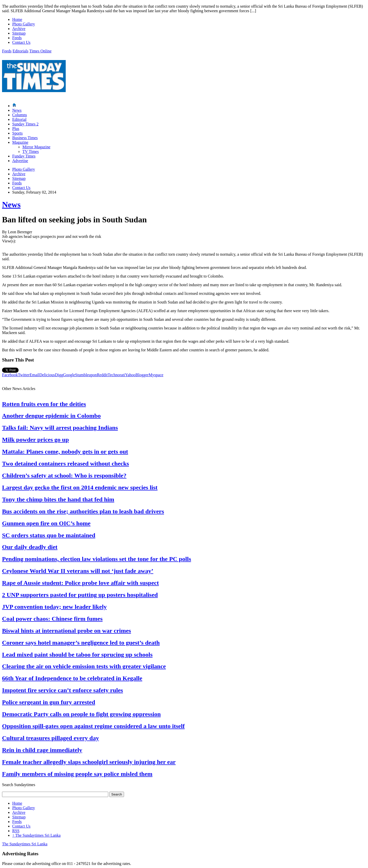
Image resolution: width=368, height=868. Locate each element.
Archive (19, 29)
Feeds (17, 38)
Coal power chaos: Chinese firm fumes (52, 619)
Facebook (10, 375)
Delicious (47, 375)
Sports (17, 133)
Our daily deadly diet (30, 547)
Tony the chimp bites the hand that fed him (58, 499)
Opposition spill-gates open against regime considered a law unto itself (93, 726)
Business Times (25, 138)
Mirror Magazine (36, 147)
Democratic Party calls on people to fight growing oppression (81, 714)
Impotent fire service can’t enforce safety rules (63, 690)
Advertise (20, 161)
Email (34, 375)
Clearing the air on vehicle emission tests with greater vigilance (84, 666)
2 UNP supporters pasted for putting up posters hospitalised (80, 595)
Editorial (19, 119)
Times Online (40, 51)
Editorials (20, 51)
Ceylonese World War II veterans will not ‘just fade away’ (78, 571)
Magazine (20, 142)
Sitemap (19, 33)
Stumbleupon (86, 375)
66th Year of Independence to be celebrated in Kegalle (72, 678)
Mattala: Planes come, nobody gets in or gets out (65, 452)
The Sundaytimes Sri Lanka (36, 835)
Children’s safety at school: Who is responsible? (64, 475)
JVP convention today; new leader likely (54, 607)
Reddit (102, 375)
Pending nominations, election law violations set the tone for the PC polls (97, 559)
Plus (16, 129)
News (17, 110)
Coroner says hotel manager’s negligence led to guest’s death (81, 643)
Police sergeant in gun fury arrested (49, 702)
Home (17, 19)
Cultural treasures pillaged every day (50, 738)
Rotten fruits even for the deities (44, 404)
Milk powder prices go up (35, 440)
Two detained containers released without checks (65, 464)
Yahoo (130, 375)
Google (69, 375)
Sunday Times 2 (25, 124)
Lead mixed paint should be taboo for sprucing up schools (77, 655)
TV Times (31, 151)
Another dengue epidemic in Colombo (51, 416)
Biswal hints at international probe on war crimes (66, 631)
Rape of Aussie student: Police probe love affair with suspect (80, 583)
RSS (16, 831)
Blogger (142, 375)
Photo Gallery (24, 24)
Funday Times (24, 156)
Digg (59, 375)
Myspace (156, 375)
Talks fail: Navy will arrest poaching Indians (60, 428)
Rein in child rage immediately (42, 750)
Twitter (24, 375)
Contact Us (21, 42)
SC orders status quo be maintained (49, 535)
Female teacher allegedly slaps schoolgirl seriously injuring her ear (89, 762)
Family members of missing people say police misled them (77, 774)
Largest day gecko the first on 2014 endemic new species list (80, 487)
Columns (20, 115)
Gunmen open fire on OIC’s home (46, 523)
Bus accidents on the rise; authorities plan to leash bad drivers (83, 511)
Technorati (116, 375)
